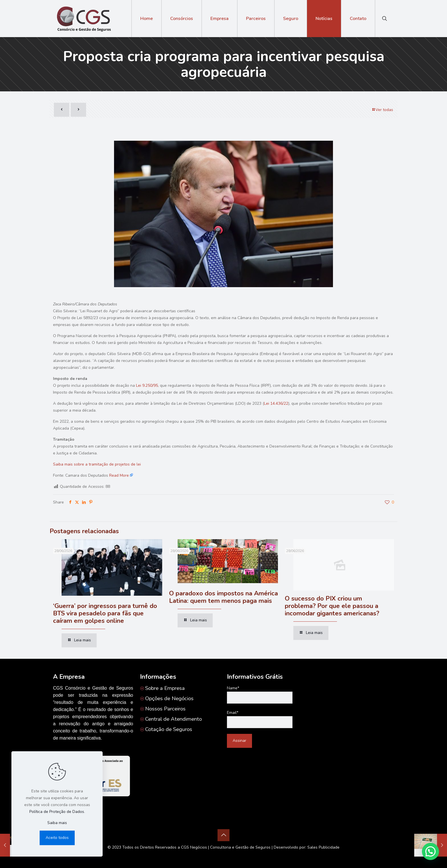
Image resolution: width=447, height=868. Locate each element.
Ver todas (382, 110)
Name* (260, 694)
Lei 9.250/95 (147, 385)
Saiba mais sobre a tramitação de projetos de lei (97, 464)
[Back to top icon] (223, 835)
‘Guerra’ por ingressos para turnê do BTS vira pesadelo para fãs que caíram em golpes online (105, 613)
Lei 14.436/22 (276, 403)
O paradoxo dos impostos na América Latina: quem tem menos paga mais (223, 597)
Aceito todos (57, 838)
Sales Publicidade (323, 847)
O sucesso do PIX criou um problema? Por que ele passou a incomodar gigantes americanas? (332, 606)
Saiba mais (57, 823)
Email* (260, 719)
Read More (119, 475)
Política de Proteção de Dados (57, 812)
